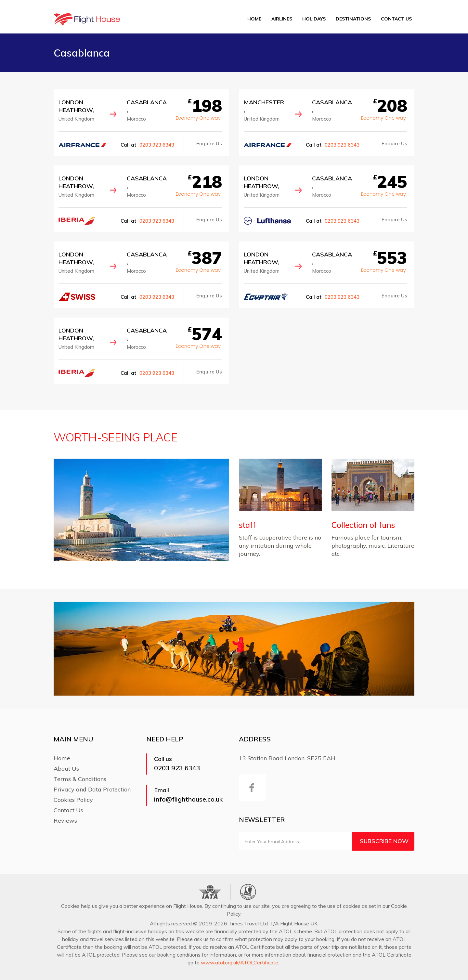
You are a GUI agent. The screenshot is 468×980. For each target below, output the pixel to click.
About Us (66, 769)
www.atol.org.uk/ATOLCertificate (240, 962)
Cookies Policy (73, 800)
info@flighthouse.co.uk (188, 799)
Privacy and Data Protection (92, 789)
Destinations (353, 19)
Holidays (314, 19)
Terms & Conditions (80, 779)
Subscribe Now (384, 841)
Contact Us (396, 19)
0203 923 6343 (157, 145)
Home (254, 19)
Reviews (65, 821)
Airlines (282, 19)
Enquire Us (209, 144)
